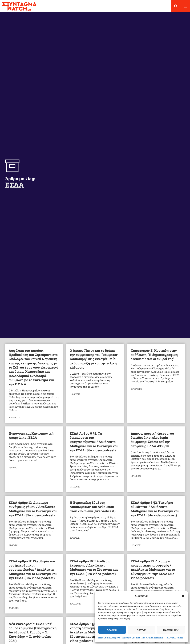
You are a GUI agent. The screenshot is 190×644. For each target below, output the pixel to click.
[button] (183, 596)
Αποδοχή (112, 630)
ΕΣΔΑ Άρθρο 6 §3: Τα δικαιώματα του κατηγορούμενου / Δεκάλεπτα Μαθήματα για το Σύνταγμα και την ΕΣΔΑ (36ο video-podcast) (94, 444)
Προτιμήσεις (171, 630)
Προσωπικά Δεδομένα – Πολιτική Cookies (119, 638)
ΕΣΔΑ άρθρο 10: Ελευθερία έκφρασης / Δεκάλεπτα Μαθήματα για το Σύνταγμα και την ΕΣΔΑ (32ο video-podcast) (94, 570)
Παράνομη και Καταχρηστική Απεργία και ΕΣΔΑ (31, 438)
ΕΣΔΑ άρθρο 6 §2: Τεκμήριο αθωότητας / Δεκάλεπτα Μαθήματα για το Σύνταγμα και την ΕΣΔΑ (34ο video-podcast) (155, 512)
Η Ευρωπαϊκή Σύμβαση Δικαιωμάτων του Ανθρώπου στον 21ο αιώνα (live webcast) (93, 510)
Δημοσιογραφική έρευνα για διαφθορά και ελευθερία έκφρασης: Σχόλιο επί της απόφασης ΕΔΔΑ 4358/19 (152, 442)
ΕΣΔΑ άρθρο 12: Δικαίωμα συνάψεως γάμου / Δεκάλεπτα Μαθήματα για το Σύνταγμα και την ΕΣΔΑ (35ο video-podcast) (33, 512)
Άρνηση (142, 630)
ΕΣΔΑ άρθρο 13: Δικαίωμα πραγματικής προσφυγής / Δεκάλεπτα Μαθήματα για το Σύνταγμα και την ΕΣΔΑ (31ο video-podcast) (153, 572)
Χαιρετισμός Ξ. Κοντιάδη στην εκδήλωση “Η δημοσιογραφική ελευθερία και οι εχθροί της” (154, 357)
